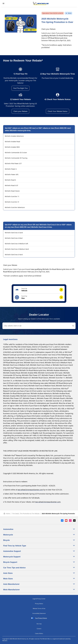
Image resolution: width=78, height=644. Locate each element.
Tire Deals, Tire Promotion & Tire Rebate (26, 514)
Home (7, 514)
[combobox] (39, 326)
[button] (39, 290)
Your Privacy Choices (39, 618)
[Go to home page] (41, 3)
